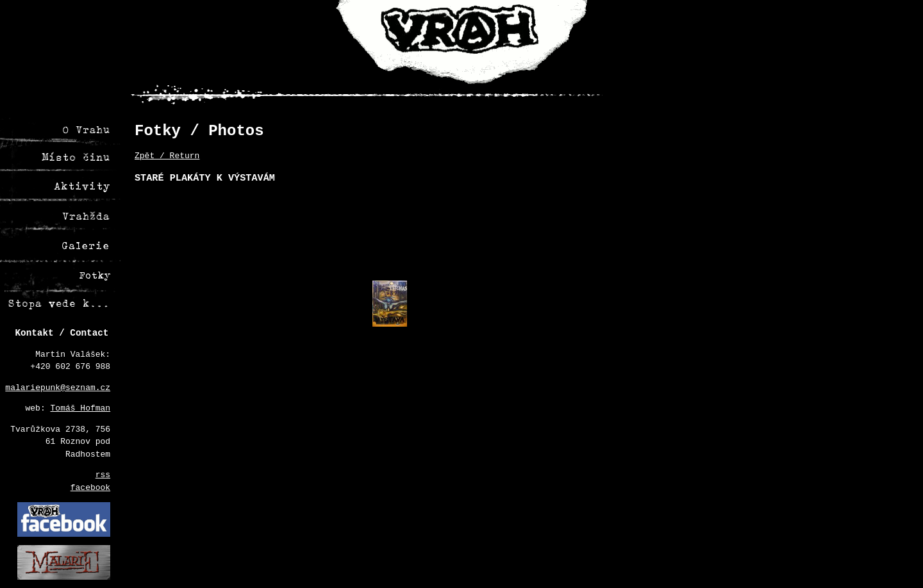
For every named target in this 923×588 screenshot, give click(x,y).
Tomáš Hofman (81, 408)
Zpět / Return (167, 156)
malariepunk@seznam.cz (58, 388)
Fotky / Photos (199, 131)
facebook (90, 488)
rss (103, 475)
